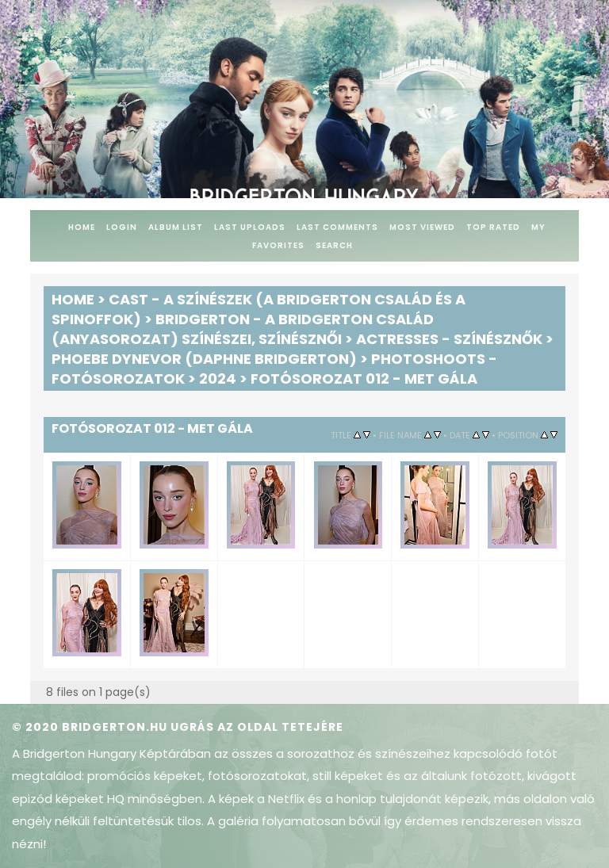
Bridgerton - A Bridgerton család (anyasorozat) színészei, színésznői (243, 329)
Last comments (337, 227)
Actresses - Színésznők (449, 339)
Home (82, 227)
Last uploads (250, 227)
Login (122, 227)
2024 (218, 379)
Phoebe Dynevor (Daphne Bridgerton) (204, 359)
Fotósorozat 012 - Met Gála (364, 379)
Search (334, 245)
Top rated (493, 227)
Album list (176, 227)
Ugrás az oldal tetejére (257, 727)
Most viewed (422, 227)
